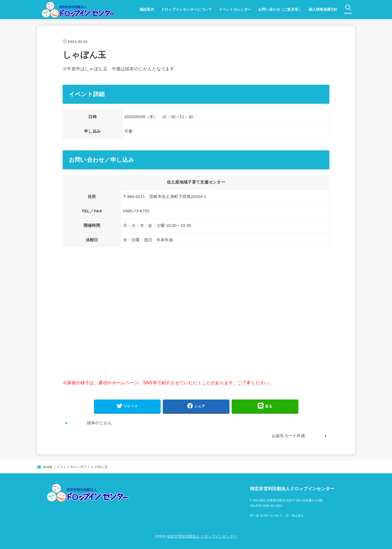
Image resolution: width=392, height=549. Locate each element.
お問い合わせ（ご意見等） (280, 9)
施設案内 (147, 9)
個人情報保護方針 (323, 9)
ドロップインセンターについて (186, 9)
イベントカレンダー (235, 9)
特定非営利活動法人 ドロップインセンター (202, 536)
